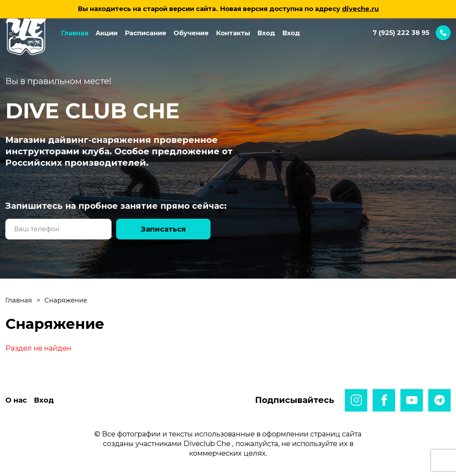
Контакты (233, 33)
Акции (107, 33)
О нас (16, 400)
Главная (75, 33)
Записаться (164, 229)
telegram (439, 400)
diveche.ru (360, 9)
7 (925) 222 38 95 (412, 33)
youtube (412, 400)
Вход (266, 33)
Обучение (191, 33)
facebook (384, 400)
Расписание (146, 33)
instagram (356, 400)
